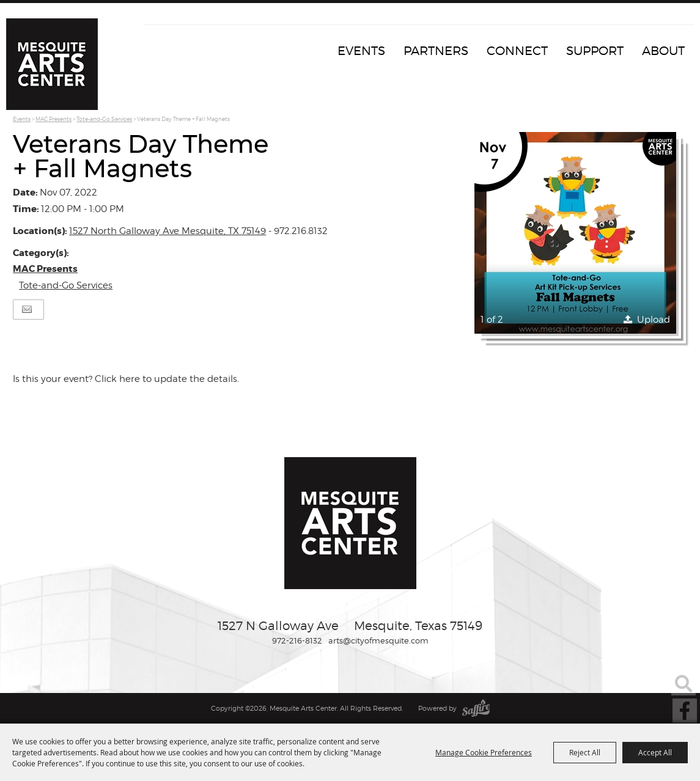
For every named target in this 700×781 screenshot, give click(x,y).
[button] (575, 233)
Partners (436, 51)
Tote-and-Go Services (104, 119)
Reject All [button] (585, 752)
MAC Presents (53, 119)
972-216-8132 (297, 640)
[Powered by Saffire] (476, 708)
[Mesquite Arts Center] (52, 64)
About (663, 51)
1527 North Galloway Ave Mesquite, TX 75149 (168, 231)
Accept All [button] (655, 752)
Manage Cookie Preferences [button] (484, 752)
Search (683, 683)
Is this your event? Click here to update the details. (126, 379)
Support (595, 51)
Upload (654, 320)
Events (361, 51)
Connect (517, 51)
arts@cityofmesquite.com (378, 640)
